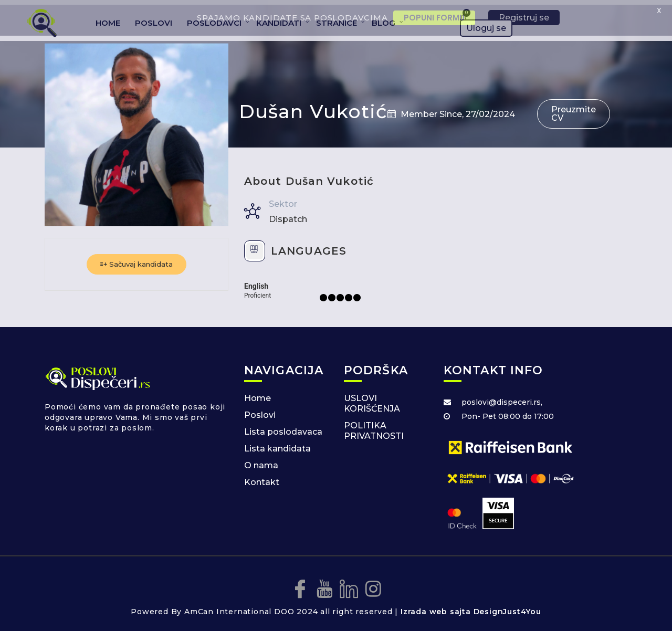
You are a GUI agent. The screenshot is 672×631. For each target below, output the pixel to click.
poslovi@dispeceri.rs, (502, 397)
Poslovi (260, 410)
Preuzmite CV (574, 109)
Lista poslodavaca (283, 427)
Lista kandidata (277, 444)
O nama (261, 461)
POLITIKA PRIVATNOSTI (374, 426)
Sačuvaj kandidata (136, 259)
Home (258, 393)
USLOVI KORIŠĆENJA (372, 399)
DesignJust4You (507, 606)
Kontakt (262, 477)
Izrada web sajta (436, 606)
